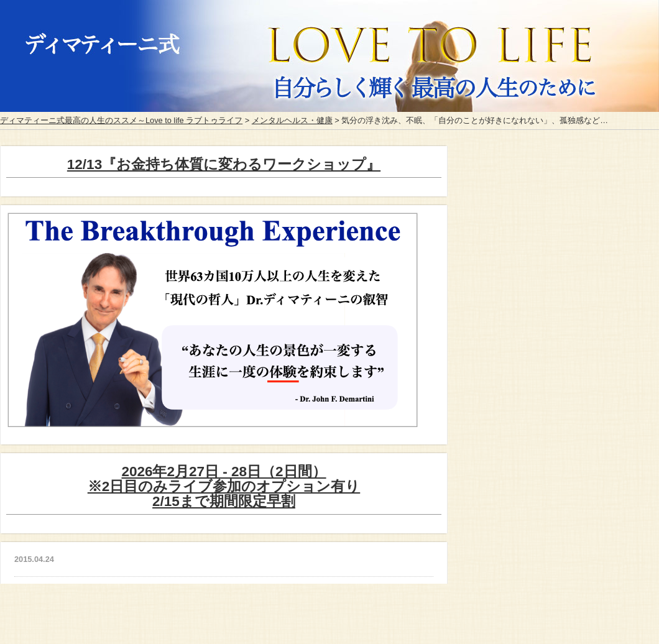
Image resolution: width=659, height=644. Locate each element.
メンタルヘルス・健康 (292, 120)
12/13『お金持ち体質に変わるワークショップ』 (224, 164)
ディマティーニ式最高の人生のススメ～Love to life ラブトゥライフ (121, 120)
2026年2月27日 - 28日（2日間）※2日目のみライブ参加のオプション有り (224, 486)
